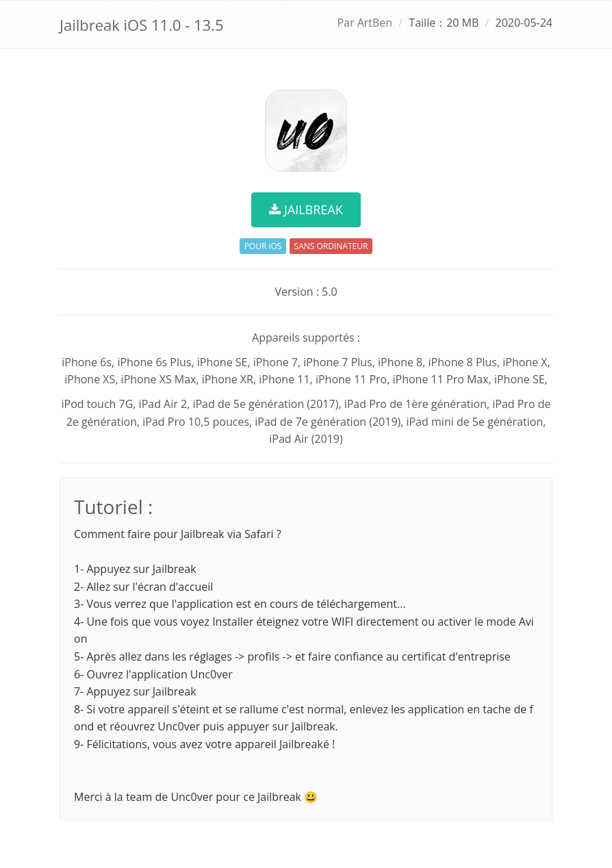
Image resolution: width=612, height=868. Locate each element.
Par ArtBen (365, 23)
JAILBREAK (306, 209)
